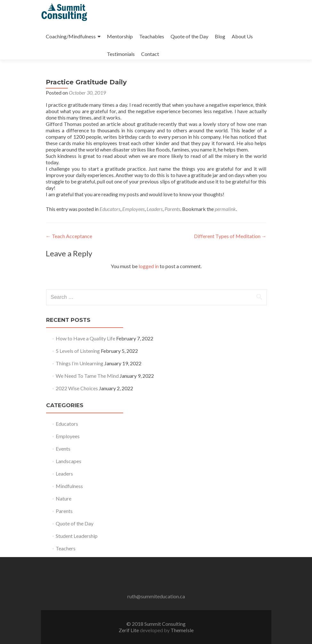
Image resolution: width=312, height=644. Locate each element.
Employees (133, 209)
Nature (64, 498)
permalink (225, 209)
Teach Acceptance (69, 236)
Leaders (155, 209)
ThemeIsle (182, 630)
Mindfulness (69, 486)
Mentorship (120, 36)
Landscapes (68, 461)
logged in (149, 266)
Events (63, 449)
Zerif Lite (129, 630)
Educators (110, 209)
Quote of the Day (189, 36)
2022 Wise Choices (77, 388)
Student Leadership (77, 536)
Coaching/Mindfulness (71, 36)
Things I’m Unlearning (80, 363)
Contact (150, 54)
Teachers (66, 548)
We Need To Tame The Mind (87, 376)
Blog (220, 36)
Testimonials (121, 54)
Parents (172, 209)
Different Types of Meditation (230, 236)
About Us (242, 36)
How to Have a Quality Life (85, 338)
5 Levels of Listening (78, 351)
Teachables (152, 36)
